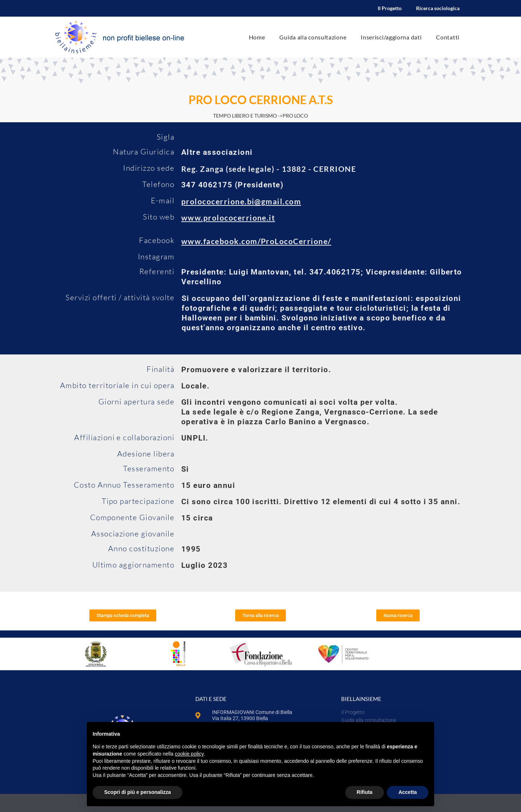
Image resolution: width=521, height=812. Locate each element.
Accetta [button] (408, 792)
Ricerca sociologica (438, 8)
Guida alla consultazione (313, 37)
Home (257, 37)
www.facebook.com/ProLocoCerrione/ (256, 241)
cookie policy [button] (189, 754)
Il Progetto (390, 8)
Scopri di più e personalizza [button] (137, 792)
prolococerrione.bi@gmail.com (241, 201)
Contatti (448, 37)
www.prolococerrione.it (228, 218)
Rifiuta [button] (365, 792)
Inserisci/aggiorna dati (391, 37)
